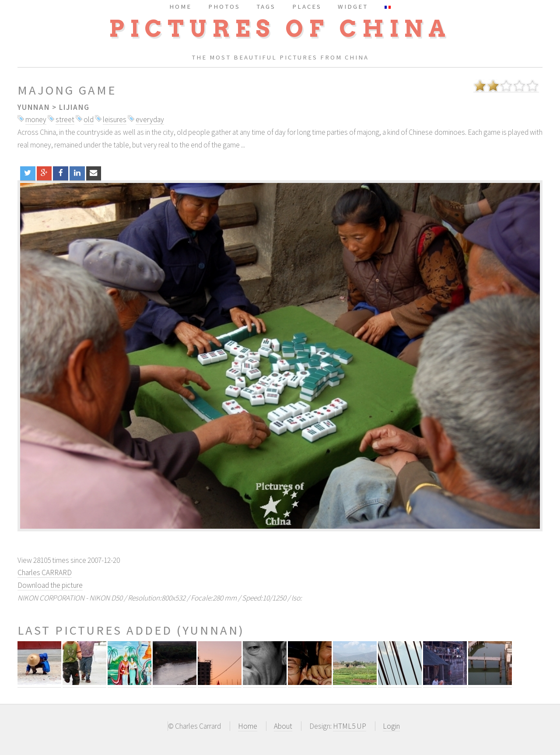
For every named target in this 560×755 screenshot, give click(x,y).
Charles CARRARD (45, 572)
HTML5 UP (350, 726)
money (36, 119)
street (65, 119)
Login (391, 726)
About (283, 726)
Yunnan (34, 107)
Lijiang (74, 107)
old (89, 119)
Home (248, 726)
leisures (115, 119)
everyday (150, 119)
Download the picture (50, 585)
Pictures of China (280, 29)
